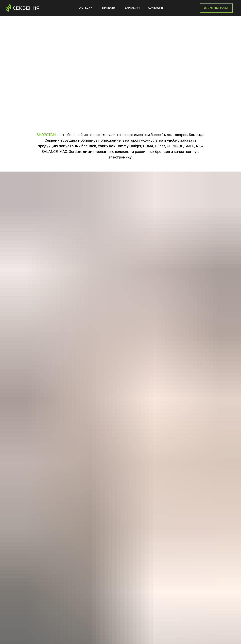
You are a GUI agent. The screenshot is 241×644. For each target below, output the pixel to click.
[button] (216, 8)
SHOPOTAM (46, 135)
